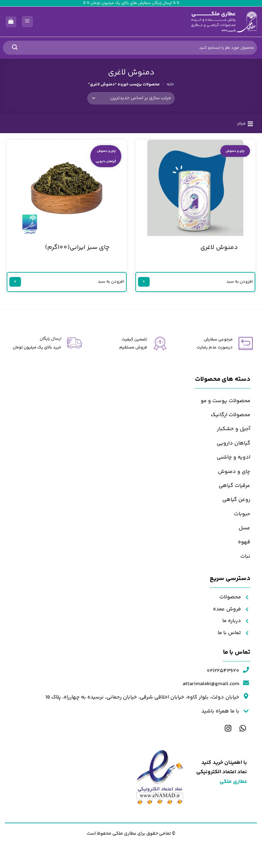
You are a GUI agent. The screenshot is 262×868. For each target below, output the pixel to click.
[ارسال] (15, 48)
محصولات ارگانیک (230, 417)
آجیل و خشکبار (234, 431)
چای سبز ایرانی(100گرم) (77, 250)
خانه (170, 84)
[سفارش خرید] (131, 98)
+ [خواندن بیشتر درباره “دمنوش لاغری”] (146, 283)
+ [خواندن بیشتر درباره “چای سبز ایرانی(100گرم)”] (17, 283)
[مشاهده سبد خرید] (11, 22)
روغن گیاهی (236, 501)
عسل (244, 530)
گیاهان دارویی (106, 163)
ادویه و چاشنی (233, 459)
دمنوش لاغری (219, 250)
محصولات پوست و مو (225, 403)
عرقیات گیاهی (234, 487)
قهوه (244, 544)
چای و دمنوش (235, 153)
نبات (245, 558)
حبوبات (242, 516)
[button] (27, 22)
